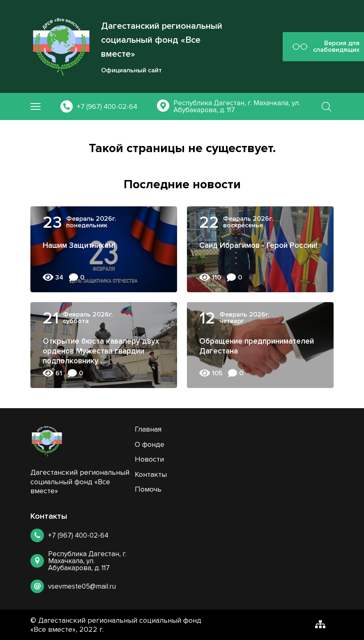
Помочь (148, 489)
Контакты (151, 474)
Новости (149, 459)
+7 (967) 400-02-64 (107, 107)
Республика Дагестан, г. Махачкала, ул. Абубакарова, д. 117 (237, 106)
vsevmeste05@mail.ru (82, 586)
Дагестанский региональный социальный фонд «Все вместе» (162, 40)
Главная (148, 429)
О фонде (150, 444)
